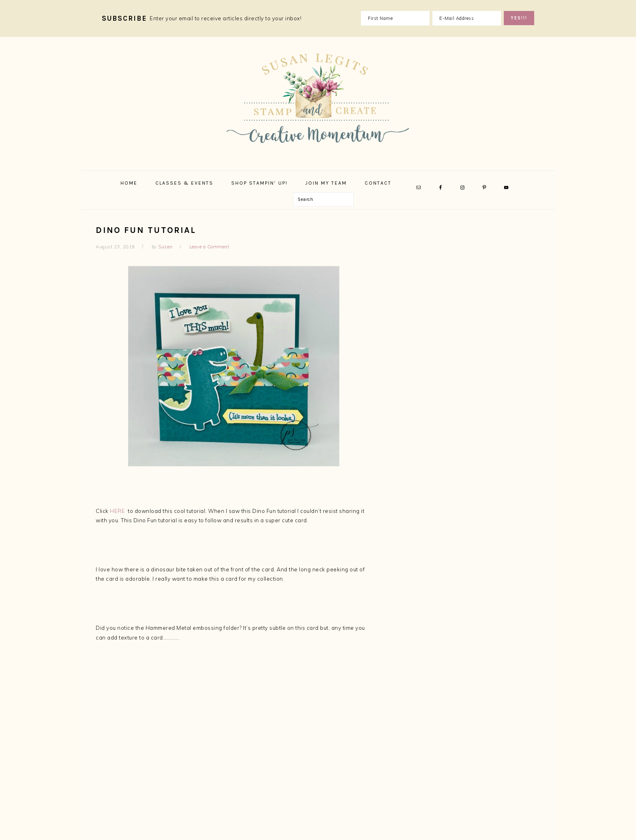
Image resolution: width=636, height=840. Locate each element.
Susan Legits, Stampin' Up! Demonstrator (318, 101)
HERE (117, 511)
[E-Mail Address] (467, 18)
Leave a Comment (209, 247)
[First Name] (395, 18)
